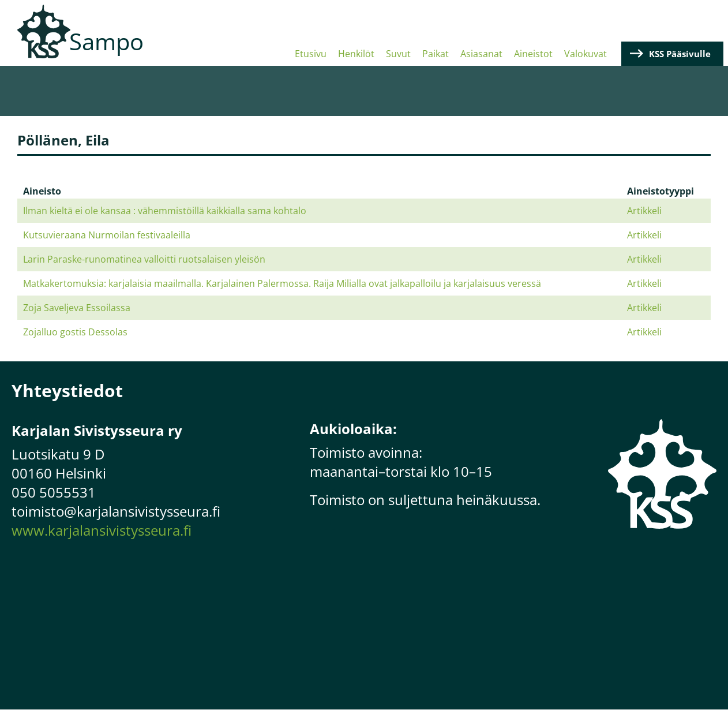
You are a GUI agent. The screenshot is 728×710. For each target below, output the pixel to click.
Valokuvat (586, 54)
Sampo (106, 41)
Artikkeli (644, 211)
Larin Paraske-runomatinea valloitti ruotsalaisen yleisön (144, 259)
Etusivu (311, 54)
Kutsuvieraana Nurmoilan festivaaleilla (107, 235)
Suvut (398, 54)
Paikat (436, 54)
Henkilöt (356, 54)
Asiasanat (481, 54)
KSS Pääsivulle (680, 54)
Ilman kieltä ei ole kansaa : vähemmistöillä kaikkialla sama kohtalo (165, 211)
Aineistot (533, 54)
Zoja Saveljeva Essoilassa (77, 308)
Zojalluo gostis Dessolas (75, 332)
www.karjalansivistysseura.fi (102, 530)
